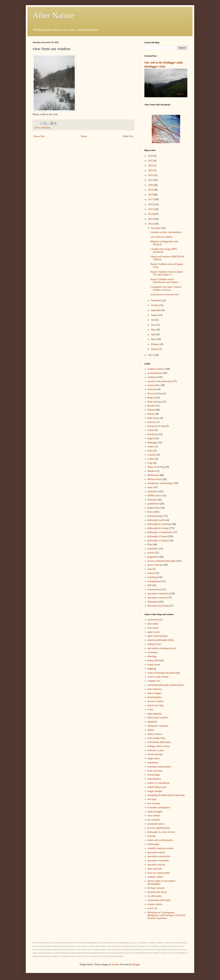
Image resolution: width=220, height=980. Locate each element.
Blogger (136, 964)
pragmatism (153, 557)
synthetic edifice (155, 877)
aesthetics (152, 377)
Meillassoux (153, 475)
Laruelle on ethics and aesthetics (166, 232)
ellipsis (151, 730)
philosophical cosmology (159, 524)
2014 (151, 214)
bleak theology (155, 402)
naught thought (155, 791)
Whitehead (153, 602)
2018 (151, 195)
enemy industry (155, 734)
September (156, 310)
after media (153, 624)
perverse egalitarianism (159, 828)
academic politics (156, 369)
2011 (151, 355)
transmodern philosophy (159, 900)
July (153, 320)
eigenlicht (152, 722)
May (153, 330)
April (154, 334)
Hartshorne (153, 434)
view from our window (161, 237)
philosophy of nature (157, 536)
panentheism (154, 504)
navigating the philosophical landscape (166, 795)
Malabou (152, 471)
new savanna (154, 803)
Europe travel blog (156, 426)
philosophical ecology (158, 528)
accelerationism (155, 373)
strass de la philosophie (159, 873)
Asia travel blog (155, 393)
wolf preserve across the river (165, 294)
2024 (151, 165)
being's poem (154, 665)
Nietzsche (152, 500)
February (156, 344)
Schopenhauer (154, 581)
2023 (151, 170)
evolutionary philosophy (159, 742)
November (156, 301)
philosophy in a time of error (161, 832)
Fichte (150, 430)
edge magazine (155, 714)
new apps (152, 799)
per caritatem (154, 820)
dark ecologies (154, 693)
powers (151, 553)
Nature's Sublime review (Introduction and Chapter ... (165, 281)
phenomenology (155, 516)
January (155, 349)
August (155, 315)
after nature (153, 628)
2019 (151, 190)
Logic (150, 463)
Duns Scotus (153, 418)
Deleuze (151, 410)
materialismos (154, 779)
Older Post (128, 136)
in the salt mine (155, 771)
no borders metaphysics (159, 807)
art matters (153, 652)
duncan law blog (155, 705)
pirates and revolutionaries (160, 840)
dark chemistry (155, 689)
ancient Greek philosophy (160, 381)
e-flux (150, 710)
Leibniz (151, 459)
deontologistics (155, 697)
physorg (151, 836)
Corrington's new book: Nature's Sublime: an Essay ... (166, 288)
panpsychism (154, 508)
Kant (150, 451)
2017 (151, 199)
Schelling (152, 577)
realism (151, 573)
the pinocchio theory (157, 892)
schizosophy (153, 844)
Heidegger (152, 443)
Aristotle (152, 389)
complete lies (154, 681)
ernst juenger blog (156, 738)
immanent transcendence (159, 767)
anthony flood (154, 644)
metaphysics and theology (160, 483)
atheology (152, 656)
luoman (115, 964)
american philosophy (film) (161, 640)
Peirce (150, 512)
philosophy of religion (158, 541)
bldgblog (152, 669)
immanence (153, 763)
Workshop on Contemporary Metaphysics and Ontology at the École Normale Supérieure (166, 915)
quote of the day (155, 565)
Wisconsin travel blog (158, 606)
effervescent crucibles (158, 718)
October (155, 305)
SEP (150, 585)
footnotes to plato (156, 750)
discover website (156, 701)
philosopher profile (157, 520)
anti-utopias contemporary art (162, 648)
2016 (151, 204)
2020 (151, 185)
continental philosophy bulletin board (166, 685)
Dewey (151, 414)
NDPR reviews (155, 496)
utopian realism (155, 904)
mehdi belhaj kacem (157, 787)
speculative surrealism (158, 861)
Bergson (151, 398)
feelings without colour (159, 746)
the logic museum (156, 888)
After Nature (54, 15)
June (153, 325)
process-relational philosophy (162, 561)
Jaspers (151, 447)
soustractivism (154, 589)
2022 (151, 175)
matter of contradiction (158, 783)
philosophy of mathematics (161, 532)
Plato (150, 544)
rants (150, 569)
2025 (151, 161)
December (156, 228)
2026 (151, 156)
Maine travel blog (156, 467)
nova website (154, 816)
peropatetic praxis (156, 824)
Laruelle (152, 455)
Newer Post (39, 136)
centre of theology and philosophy (164, 673)
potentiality (153, 549)
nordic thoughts (155, 812)
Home (84, 136)
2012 (151, 224)
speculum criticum (156, 865)
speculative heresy (156, 852)
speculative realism (157, 598)
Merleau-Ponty (155, 479)
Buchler (151, 406)
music (150, 487)
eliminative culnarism (158, 726)
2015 (151, 209)
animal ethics (154, 385)
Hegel (150, 438)
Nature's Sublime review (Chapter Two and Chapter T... (167, 273)
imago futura (154, 758)
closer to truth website (158, 677)
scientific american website (161, 848)
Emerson (152, 422)
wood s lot (152, 908)
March (154, 339)
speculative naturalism (158, 594)
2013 (151, 219)
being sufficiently (156, 660)
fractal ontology (155, 754)
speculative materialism (159, 856)
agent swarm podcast (158, 636)
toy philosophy (155, 896)
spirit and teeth (155, 869)
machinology (154, 775)
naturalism (45, 128)
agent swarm (154, 632)
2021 (151, 180)
